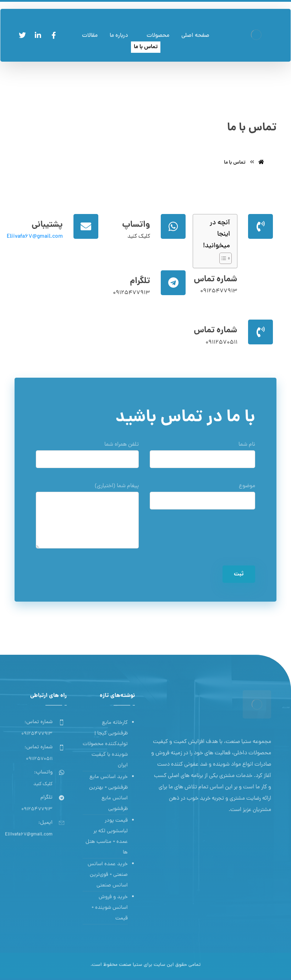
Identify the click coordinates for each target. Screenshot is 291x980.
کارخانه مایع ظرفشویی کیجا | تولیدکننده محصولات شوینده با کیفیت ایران (105, 744)
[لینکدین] (38, 35)
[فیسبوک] (54, 35)
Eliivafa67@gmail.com (35, 237)
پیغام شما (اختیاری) (87, 520)
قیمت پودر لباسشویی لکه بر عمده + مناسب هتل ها (107, 837)
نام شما (202, 457)
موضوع (202, 498)
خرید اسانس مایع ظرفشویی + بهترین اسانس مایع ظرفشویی (108, 793)
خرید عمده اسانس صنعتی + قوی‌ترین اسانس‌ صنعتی (108, 875)
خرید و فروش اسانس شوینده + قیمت (110, 908)
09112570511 (221, 343)
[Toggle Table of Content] (222, 258)
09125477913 (219, 291)
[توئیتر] (22, 35)
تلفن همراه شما (87, 457)
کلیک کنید (139, 237)
